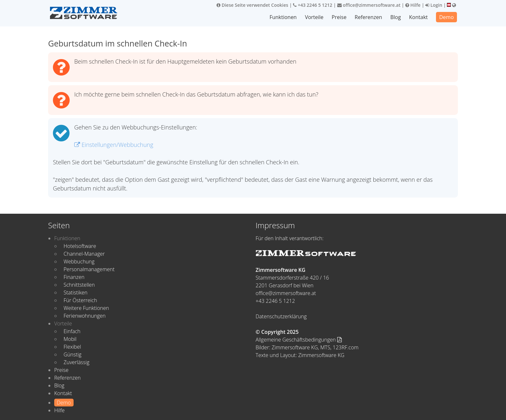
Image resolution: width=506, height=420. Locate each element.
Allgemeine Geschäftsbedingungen (299, 340)
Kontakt (419, 17)
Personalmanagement (89, 269)
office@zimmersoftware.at (369, 5)
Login (434, 5)
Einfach (72, 331)
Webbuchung (79, 261)
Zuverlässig (76, 362)
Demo (446, 17)
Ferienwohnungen (85, 316)
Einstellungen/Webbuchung (114, 145)
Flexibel (72, 347)
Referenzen (368, 17)
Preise (339, 17)
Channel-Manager (84, 254)
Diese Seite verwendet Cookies (252, 5)
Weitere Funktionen (86, 308)
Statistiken (76, 292)
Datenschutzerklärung (281, 316)
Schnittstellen (79, 285)
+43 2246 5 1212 (313, 5)
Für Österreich (80, 300)
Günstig (72, 354)
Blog (395, 17)
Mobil (70, 339)
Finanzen (74, 277)
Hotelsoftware (80, 246)
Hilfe (413, 5)
